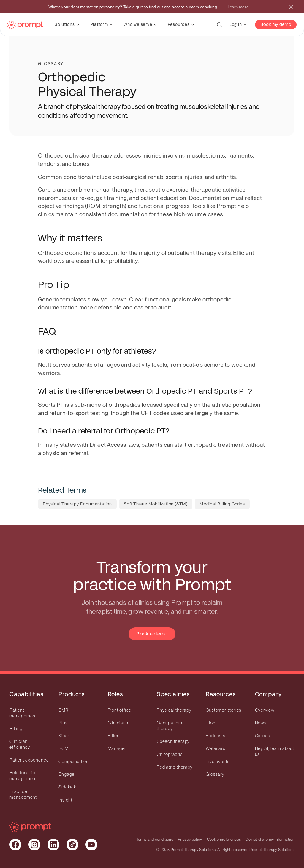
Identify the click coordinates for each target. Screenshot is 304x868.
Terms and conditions (155, 839)
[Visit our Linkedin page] (53, 845)
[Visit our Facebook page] (15, 845)
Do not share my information (270, 839)
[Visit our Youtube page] (91, 845)
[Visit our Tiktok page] (72, 845)
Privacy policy (190, 839)
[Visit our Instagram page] (34, 845)
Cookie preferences (224, 839)
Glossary (51, 64)
